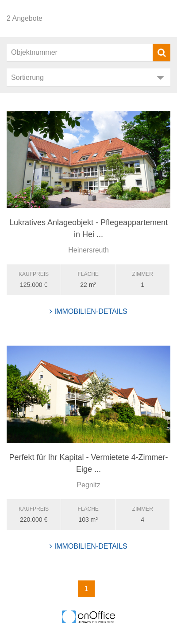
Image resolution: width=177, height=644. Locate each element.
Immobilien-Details (88, 311)
